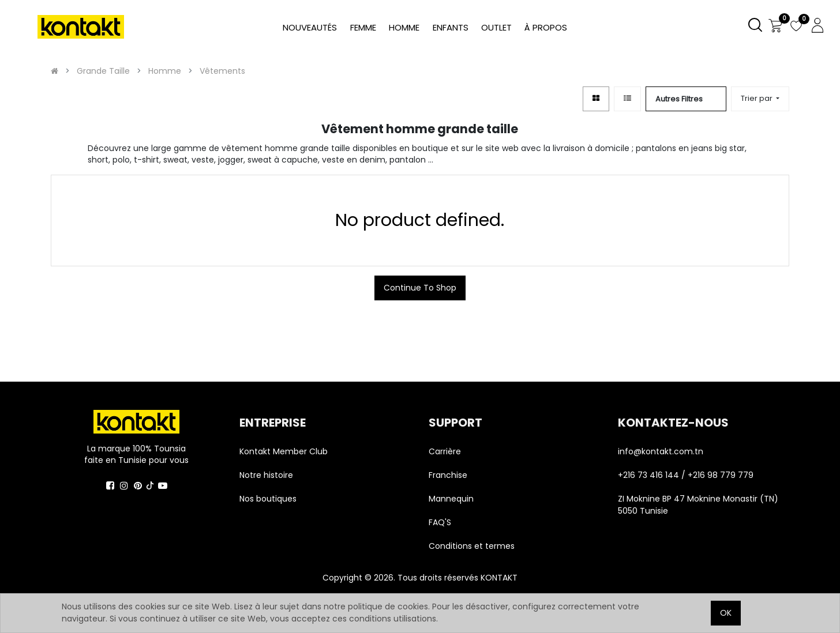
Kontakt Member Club (284, 451)
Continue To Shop (420, 288)
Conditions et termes (472, 546)
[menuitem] (546, 28)
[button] (760, 99)
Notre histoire (266, 475)
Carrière (445, 451)
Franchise (448, 475)
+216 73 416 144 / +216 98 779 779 (686, 475)
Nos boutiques (268, 499)
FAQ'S (440, 522)
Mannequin (452, 499)
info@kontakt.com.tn (662, 451)
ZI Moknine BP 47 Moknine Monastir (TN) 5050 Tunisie (698, 505)
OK (726, 613)
